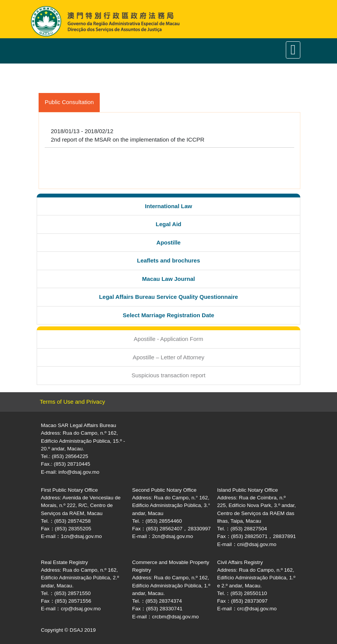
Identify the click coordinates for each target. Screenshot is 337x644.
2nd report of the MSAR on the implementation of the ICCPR (128, 139)
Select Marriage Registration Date (168, 315)
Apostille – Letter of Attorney (168, 357)
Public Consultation (69, 102)
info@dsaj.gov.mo (79, 472)
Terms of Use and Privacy (72, 402)
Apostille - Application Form (168, 339)
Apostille (168, 242)
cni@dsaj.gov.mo (257, 544)
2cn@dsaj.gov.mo (173, 536)
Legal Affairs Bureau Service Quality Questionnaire (168, 297)
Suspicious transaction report (168, 375)
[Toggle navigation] (293, 50)
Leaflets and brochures (168, 260)
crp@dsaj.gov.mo (81, 609)
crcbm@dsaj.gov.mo (175, 617)
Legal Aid (169, 224)
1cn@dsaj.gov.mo (81, 536)
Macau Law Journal (168, 279)
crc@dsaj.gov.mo (257, 609)
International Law (168, 206)
